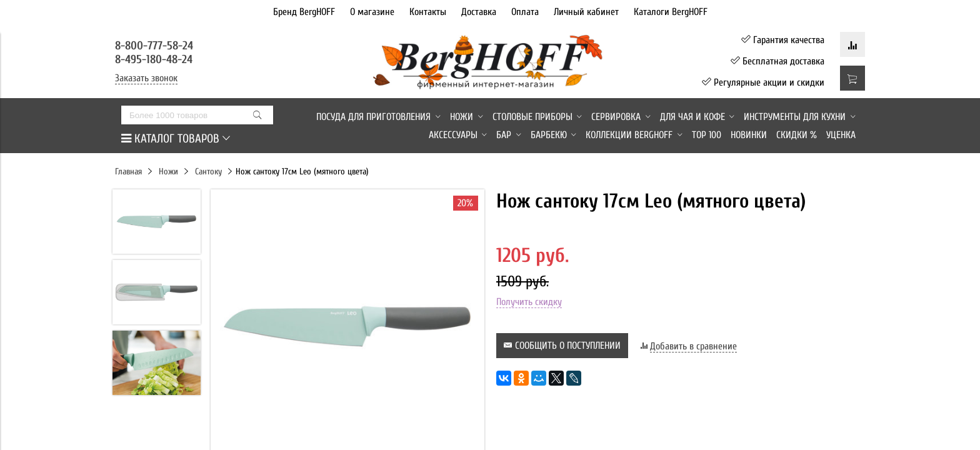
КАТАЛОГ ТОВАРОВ (176, 139)
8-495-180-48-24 (154, 59)
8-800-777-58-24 (156, 46)
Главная (128, 172)
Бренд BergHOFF (304, 12)
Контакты (428, 12)
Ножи (168, 172)
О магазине (372, 12)
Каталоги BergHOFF (671, 12)
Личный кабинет (586, 12)
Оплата (525, 12)
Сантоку (208, 172)
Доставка (479, 12)
